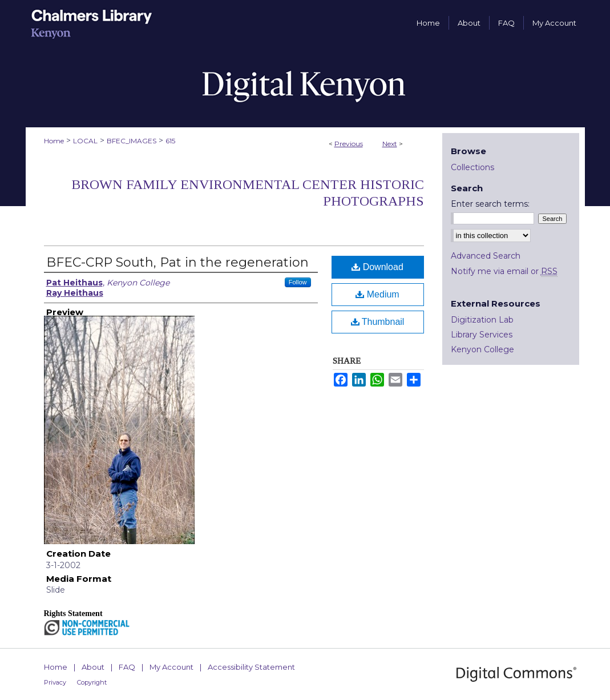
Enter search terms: (490, 204)
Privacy (55, 682)
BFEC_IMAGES (132, 141)
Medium (377, 294)
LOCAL (85, 141)
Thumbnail (378, 322)
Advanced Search (486, 256)
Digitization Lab (482, 320)
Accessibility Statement (251, 667)
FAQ (127, 667)
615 (170, 141)
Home (54, 141)
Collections (472, 167)
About (93, 667)
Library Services (482, 335)
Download (377, 267)
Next (390, 144)
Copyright (92, 682)
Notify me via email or (504, 271)
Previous (349, 144)
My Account (171, 667)
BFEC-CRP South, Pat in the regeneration (177, 262)
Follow (298, 282)
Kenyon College (482, 349)
